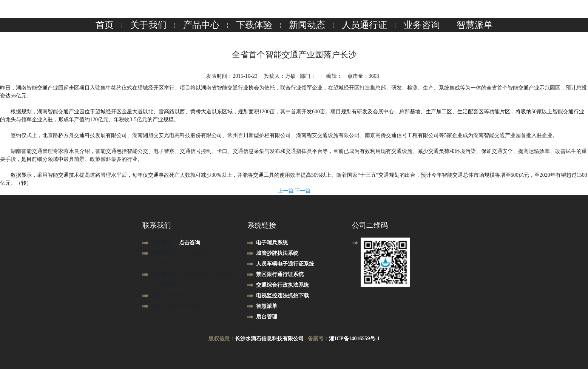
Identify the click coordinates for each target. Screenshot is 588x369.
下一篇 (302, 191)
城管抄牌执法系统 (277, 253)
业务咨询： (165, 243)
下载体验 (254, 25)
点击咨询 (190, 243)
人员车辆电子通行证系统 (285, 264)
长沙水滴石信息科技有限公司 (269, 339)
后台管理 (267, 317)
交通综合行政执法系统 (282, 285)
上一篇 (286, 191)
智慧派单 (475, 25)
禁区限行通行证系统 (280, 274)
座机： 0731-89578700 (176, 306)
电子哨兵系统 (272, 243)
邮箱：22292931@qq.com (180, 296)
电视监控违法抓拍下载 (282, 296)
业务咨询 (422, 25)
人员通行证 (364, 25)
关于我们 (148, 25)
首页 (105, 25)
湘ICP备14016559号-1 (354, 339)
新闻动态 (307, 25)
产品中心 (201, 25)
